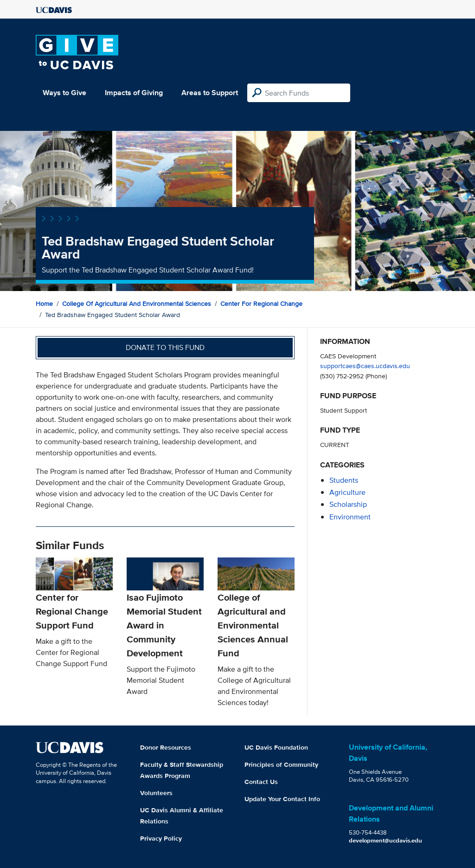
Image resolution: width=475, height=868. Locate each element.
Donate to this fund (165, 347)
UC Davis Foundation (276, 747)
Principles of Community (281, 764)
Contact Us (261, 782)
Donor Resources (166, 747)
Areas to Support (210, 93)
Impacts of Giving (134, 93)
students (344, 480)
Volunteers (156, 793)
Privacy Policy (161, 838)
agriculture (347, 492)
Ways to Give (64, 93)
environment (350, 517)
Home (44, 304)
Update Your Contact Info (282, 799)
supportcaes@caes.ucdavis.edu (365, 366)
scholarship (348, 504)
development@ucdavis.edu (385, 840)
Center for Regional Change (261, 304)
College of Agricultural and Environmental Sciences (137, 304)
